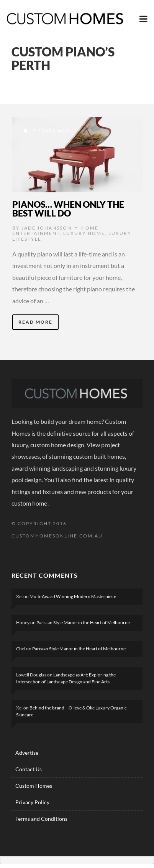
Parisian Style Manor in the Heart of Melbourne (83, 622)
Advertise (27, 753)
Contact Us (29, 769)
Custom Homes (34, 786)
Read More (35, 322)
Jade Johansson (47, 228)
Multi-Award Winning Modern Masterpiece (73, 596)
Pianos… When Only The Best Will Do (68, 209)
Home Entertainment (55, 231)
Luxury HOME (84, 233)
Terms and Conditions (41, 819)
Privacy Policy (32, 802)
